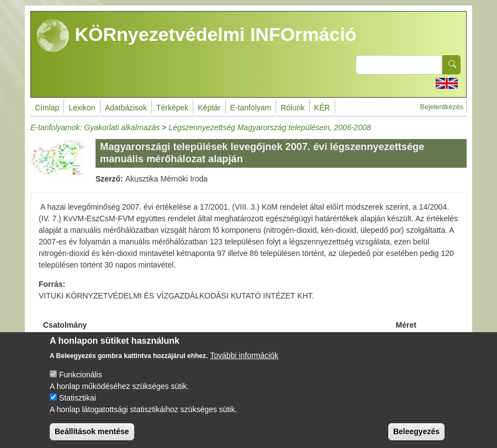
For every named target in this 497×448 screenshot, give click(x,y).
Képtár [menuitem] (209, 108)
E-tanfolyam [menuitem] (251, 108)
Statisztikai (78, 407)
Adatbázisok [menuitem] (126, 108)
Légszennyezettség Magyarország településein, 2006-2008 (270, 127)
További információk (244, 364)
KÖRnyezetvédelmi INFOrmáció (197, 36)
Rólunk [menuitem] (293, 108)
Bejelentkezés (442, 107)
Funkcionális (81, 383)
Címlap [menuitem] (47, 108)
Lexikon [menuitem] (82, 108)
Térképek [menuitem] (172, 108)
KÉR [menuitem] (322, 108)
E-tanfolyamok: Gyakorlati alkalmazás (95, 127)
